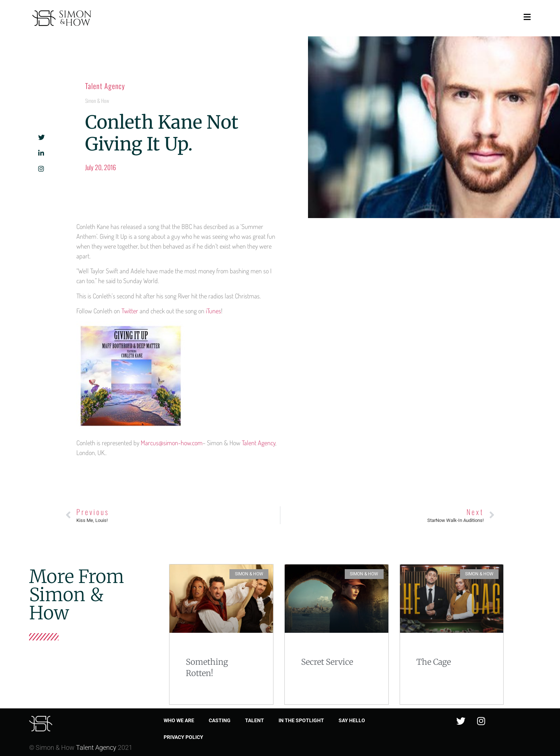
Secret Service (327, 662)
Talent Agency (105, 86)
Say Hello (352, 720)
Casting (220, 720)
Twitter (130, 311)
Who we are (179, 720)
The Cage (434, 662)
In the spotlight (301, 720)
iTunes (213, 311)
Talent (255, 720)
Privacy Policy (183, 737)
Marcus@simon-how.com (172, 443)
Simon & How (97, 100)
